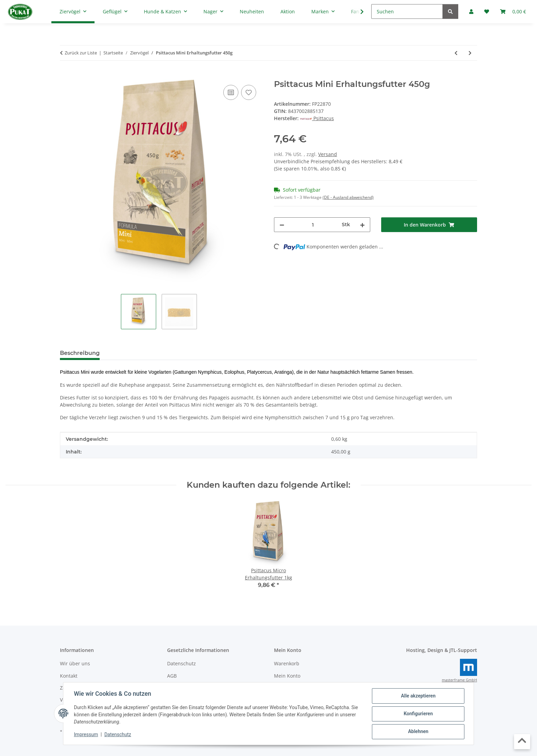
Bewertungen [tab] (130, 353)
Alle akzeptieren (418, 696)
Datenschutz (118, 735)
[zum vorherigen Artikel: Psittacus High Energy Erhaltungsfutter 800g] (456, 53)
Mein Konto (287, 676)
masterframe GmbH (459, 680)
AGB (172, 676)
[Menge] (313, 225)
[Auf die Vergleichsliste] (231, 92)
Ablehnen (418, 732)
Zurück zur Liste (81, 53)
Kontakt (69, 676)
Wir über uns (75, 663)
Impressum (86, 735)
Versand (328, 154)
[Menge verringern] (282, 225)
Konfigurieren (418, 714)
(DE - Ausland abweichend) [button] (348, 197)
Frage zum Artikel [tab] (186, 353)
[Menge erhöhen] (362, 225)
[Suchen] (407, 11)
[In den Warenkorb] (65, 76)
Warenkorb (287, 663)
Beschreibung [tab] (80, 353)
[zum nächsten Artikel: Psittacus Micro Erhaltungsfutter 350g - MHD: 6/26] (470, 53)
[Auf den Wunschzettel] (249, 92)
